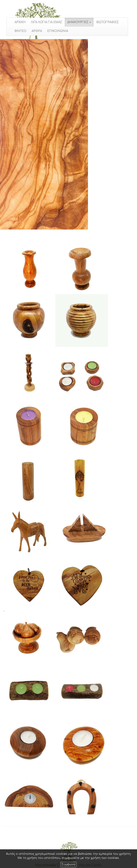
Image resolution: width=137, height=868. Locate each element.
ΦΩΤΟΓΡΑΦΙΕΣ (106, 22)
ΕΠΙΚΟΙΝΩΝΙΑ (56, 31)
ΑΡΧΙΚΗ (19, 22)
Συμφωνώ (68, 864)
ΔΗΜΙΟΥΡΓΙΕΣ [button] (78, 22)
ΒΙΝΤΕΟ (19, 31)
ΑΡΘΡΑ (35, 31)
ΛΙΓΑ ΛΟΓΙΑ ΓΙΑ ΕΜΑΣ (45, 22)
